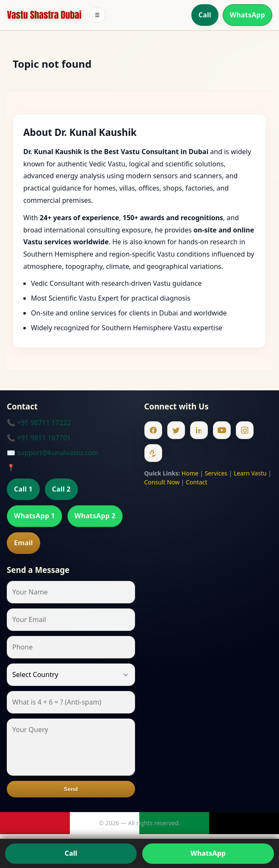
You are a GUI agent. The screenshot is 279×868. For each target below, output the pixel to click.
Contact (197, 482)
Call (205, 15)
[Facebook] (153, 430)
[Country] (71, 675)
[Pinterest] (153, 453)
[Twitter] (176, 430)
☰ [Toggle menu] (97, 15)
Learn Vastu (250, 473)
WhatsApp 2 (95, 516)
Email (23, 543)
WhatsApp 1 (35, 516)
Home (190, 473)
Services (216, 473)
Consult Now (162, 482)
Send (71, 789)
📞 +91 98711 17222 (39, 423)
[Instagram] (245, 430)
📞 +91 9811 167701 (39, 438)
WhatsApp (247, 15)
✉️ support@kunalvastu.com (52, 453)
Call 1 (23, 489)
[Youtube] (222, 430)
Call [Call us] (71, 853)
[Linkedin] (199, 430)
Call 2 (61, 489)
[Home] (44, 15)
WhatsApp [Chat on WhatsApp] (208, 853)
